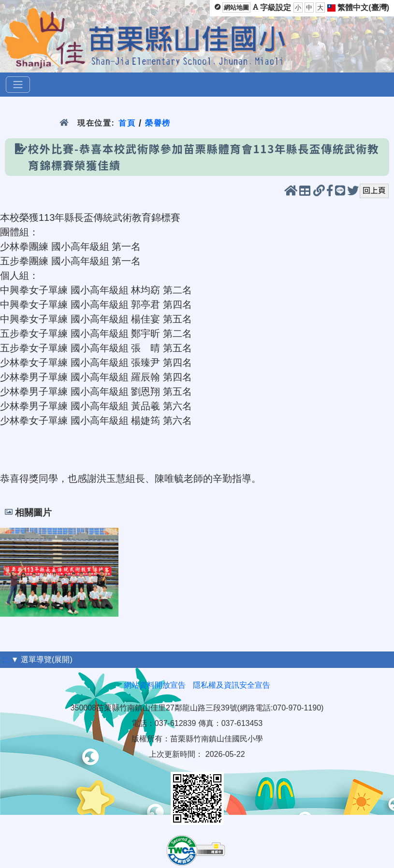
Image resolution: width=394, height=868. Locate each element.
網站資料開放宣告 (155, 685)
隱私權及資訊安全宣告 (232, 685)
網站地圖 (236, 7)
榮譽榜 (158, 123)
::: (6, 659)
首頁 (127, 123)
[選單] (18, 85)
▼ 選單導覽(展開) (42, 659)
